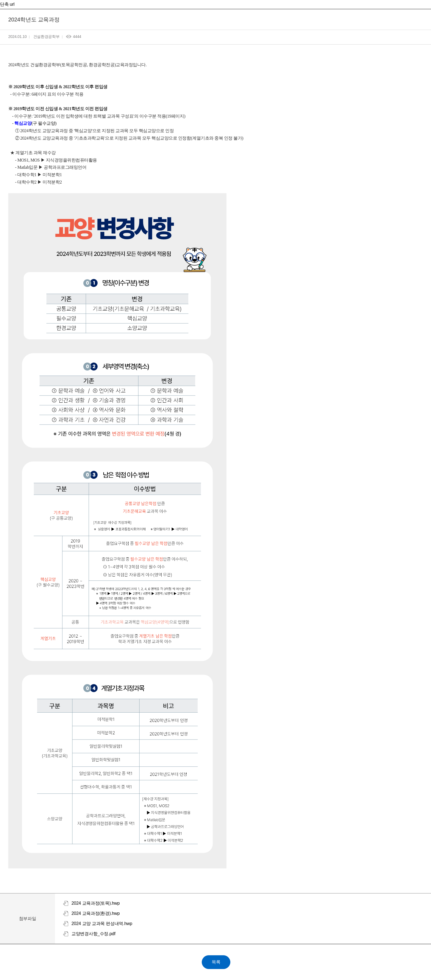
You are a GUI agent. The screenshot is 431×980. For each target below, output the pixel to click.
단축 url (7, 4)
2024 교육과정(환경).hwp (96, 913)
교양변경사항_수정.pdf (93, 934)
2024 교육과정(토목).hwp (96, 903)
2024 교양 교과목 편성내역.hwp (102, 924)
